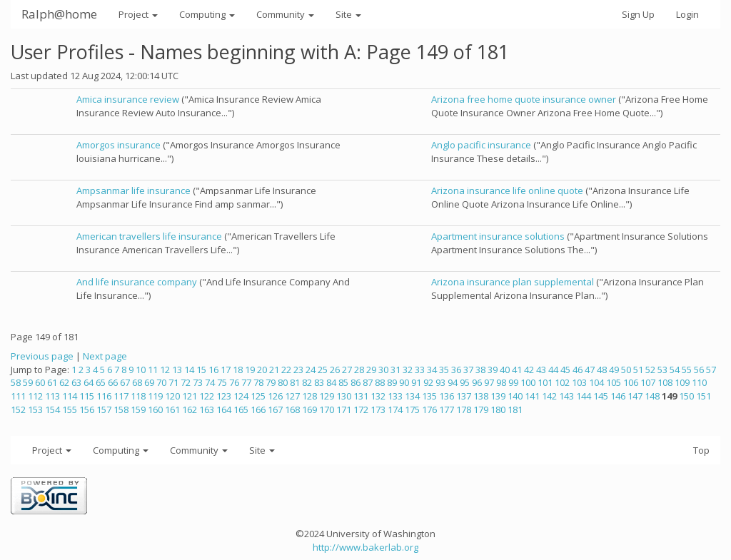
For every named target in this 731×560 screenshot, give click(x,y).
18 (238, 370)
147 (635, 396)
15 (201, 370)
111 (18, 396)
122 (207, 396)
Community (285, 14)
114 (70, 396)
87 (368, 382)
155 (70, 409)
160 (155, 409)
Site (348, 14)
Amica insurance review (128, 99)
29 (371, 370)
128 (309, 396)
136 (447, 396)
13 (177, 370)
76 (234, 382)
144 (584, 396)
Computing (207, 14)
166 (258, 409)
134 (412, 396)
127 (292, 396)
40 (505, 370)
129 (327, 396)
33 (420, 370)
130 (344, 396)
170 (327, 409)
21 (274, 370)
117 (121, 396)
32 (408, 370)
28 (359, 370)
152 (18, 409)
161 (172, 409)
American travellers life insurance (149, 236)
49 (614, 370)
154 (52, 409)
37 (468, 370)
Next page (105, 356)
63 (76, 382)
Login (687, 14)
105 (614, 382)
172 (361, 409)
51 (638, 370)
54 (675, 370)
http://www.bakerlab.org (365, 547)
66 (113, 382)
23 (298, 370)
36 (456, 370)
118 (138, 396)
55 (687, 370)
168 (292, 409)
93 (440, 382)
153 (35, 409)
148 (652, 396)
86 (356, 382)
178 (464, 409)
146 (618, 396)
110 (699, 382)
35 (444, 370)
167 (275, 409)
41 (517, 370)
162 (190, 409)
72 (186, 382)
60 (40, 382)
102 (562, 382)
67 (125, 382)
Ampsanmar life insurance (133, 190)
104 (596, 382)
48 (602, 370)
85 (343, 382)
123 (224, 396)
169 (309, 409)
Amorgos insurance (119, 145)
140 (515, 396)
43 (541, 370)
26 (335, 370)
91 (416, 382)
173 (378, 409)
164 (224, 409)
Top (701, 450)
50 (626, 370)
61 (52, 382)
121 (190, 396)
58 (16, 382)
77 (246, 382)
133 (395, 396)
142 (549, 396)
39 (493, 370)
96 (477, 382)
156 (87, 409)
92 (428, 382)
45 (565, 370)
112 (35, 396)
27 (347, 370)
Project (138, 14)
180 (498, 409)
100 (528, 382)
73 (198, 382)
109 (682, 382)
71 (173, 382)
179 (481, 409)
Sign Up (638, 14)
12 (165, 370)
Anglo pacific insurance (481, 145)
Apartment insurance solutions (498, 236)
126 (275, 396)
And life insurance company (137, 282)
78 (258, 382)
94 (453, 382)
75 (222, 382)
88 (380, 382)
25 (323, 370)
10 (141, 370)
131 (361, 396)
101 (545, 382)
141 (532, 396)
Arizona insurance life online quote (507, 190)
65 (101, 382)
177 (447, 409)
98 (501, 382)
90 (404, 382)
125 (258, 396)
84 (331, 382)
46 (578, 370)
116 (104, 396)
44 (553, 370)
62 (64, 382)
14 (189, 370)
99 (513, 382)
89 (392, 382)
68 (137, 382)
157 (104, 409)
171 (344, 409)
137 (464, 396)
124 (241, 396)
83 (319, 382)
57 (711, 370)
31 (395, 370)
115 (87, 396)
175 (412, 409)
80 (283, 382)
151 (704, 396)
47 (590, 370)
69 (149, 382)
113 (52, 396)
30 (383, 370)
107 (648, 382)
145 (601, 396)
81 (295, 382)
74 (210, 382)
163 (207, 409)
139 (498, 396)
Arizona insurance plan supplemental (513, 282)
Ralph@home (59, 14)
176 (429, 409)
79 (271, 382)
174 (395, 409)
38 (480, 370)
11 (153, 370)
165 (241, 409)
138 (481, 396)
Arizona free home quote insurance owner (524, 99)
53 (662, 370)
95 (465, 382)
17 (226, 370)
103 (579, 382)
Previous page (42, 356)
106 (631, 382)
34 (432, 370)
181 (515, 409)
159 (138, 409)
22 (286, 370)
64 (89, 382)
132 (378, 396)
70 (161, 382)
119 (155, 396)
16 (213, 370)
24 (311, 370)
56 (699, 370)
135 (429, 396)
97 (489, 382)
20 (262, 370)
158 (121, 409)
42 (529, 370)
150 (686, 396)
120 (172, 396)
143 (566, 396)
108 (665, 382)
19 (250, 370)
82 (307, 382)
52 (650, 370)
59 (28, 382)
